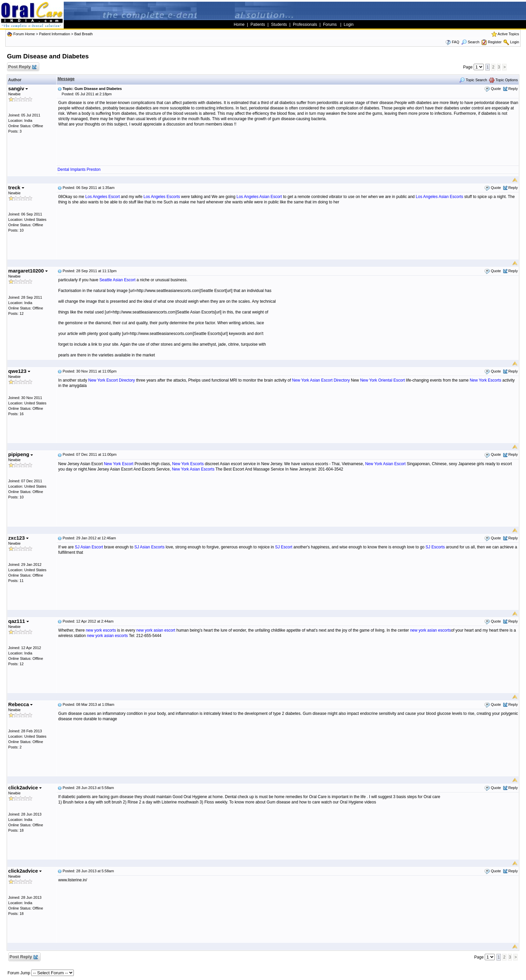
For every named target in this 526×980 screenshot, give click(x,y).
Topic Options (504, 80)
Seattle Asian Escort (117, 280)
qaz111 (19, 621)
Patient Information (54, 34)
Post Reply (22, 67)
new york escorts (101, 630)
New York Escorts (485, 380)
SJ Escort (284, 547)
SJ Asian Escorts (149, 547)
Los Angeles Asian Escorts (439, 197)
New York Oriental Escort (382, 380)
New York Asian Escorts (193, 469)
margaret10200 (28, 271)
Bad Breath (83, 34)
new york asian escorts (430, 630)
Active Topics (508, 34)
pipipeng (21, 454)
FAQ (456, 42)
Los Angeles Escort (102, 197)
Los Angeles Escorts (162, 197)
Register (495, 42)
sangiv (18, 88)
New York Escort (119, 464)
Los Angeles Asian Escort (259, 197)
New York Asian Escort (385, 464)
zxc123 (18, 538)
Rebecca (21, 704)
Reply (513, 89)
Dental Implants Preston (79, 169)
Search (470, 42)
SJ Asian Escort (89, 547)
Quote (496, 89)
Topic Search (473, 80)
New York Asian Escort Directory (321, 380)
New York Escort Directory (112, 380)
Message (66, 79)
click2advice (25, 788)
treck (16, 187)
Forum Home (24, 34)
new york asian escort (156, 630)
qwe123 (19, 371)
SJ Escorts (435, 547)
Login (514, 42)
